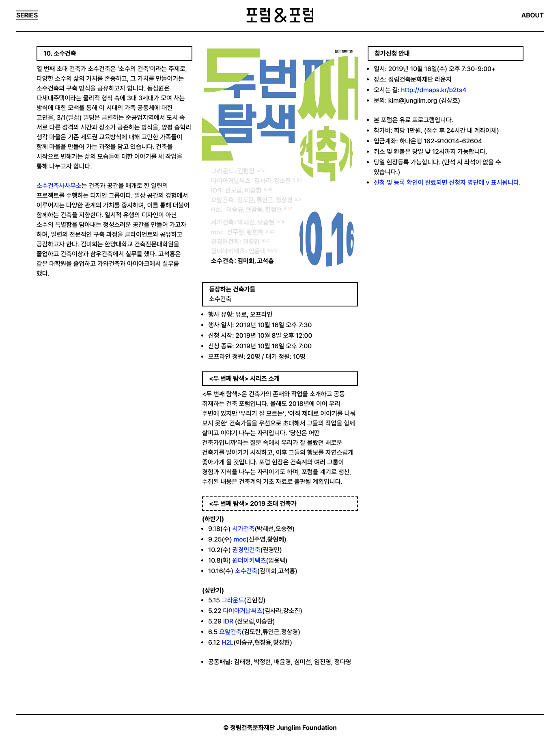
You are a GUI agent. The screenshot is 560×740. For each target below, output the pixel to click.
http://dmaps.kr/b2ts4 (434, 90)
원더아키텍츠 (249, 560)
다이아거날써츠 (242, 611)
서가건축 (243, 529)
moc (240, 539)
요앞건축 (230, 632)
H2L (227, 642)
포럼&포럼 (280, 15)
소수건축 (246, 571)
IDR (228, 621)
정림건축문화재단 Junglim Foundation (283, 728)
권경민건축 (247, 550)
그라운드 (233, 600)
